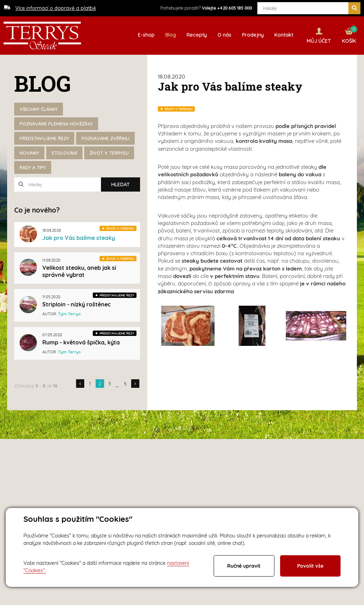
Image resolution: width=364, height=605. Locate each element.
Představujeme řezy (44, 138)
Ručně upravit (244, 566)
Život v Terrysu (109, 153)
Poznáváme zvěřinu (105, 138)
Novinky (29, 153)
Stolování (64, 153)
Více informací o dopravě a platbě (56, 8)
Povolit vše (310, 566)
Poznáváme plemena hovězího (56, 124)
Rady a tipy (33, 167)
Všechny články (39, 109)
